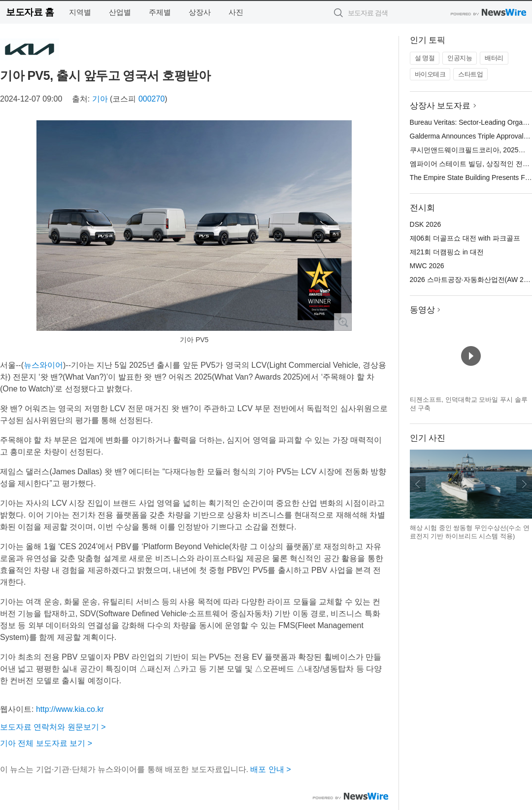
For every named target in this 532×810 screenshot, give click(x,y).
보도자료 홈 (30, 12)
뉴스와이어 (43, 365)
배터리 (494, 58)
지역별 (80, 12)
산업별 (120, 12)
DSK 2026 (426, 224)
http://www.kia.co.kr (70, 709)
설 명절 (425, 58)
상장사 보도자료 (440, 106)
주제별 (160, 12)
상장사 (200, 12)
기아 (100, 99)
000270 (151, 99)
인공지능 (460, 58)
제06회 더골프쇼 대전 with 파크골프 (465, 238)
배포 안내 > (270, 769)
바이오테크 (430, 74)
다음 (524, 484)
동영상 (422, 310)
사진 (236, 12)
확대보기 (343, 322)
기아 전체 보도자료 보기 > (46, 743)
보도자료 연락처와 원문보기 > (53, 727)
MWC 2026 (427, 266)
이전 (418, 484)
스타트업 (470, 74)
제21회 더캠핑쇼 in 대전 (447, 252)
